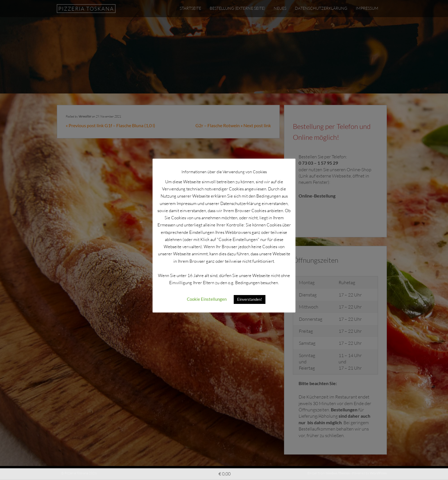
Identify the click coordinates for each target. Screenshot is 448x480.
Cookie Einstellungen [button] (207, 299)
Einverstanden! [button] (250, 299)
